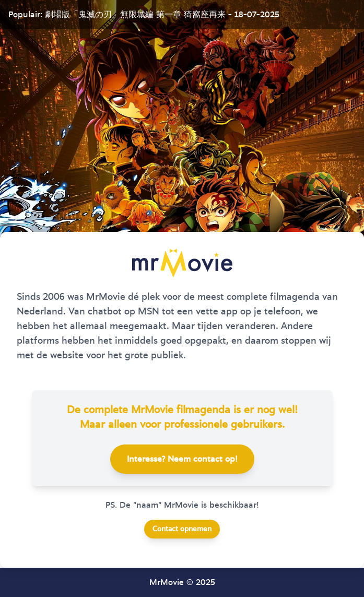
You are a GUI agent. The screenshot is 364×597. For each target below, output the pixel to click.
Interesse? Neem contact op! (182, 459)
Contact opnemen (182, 529)
